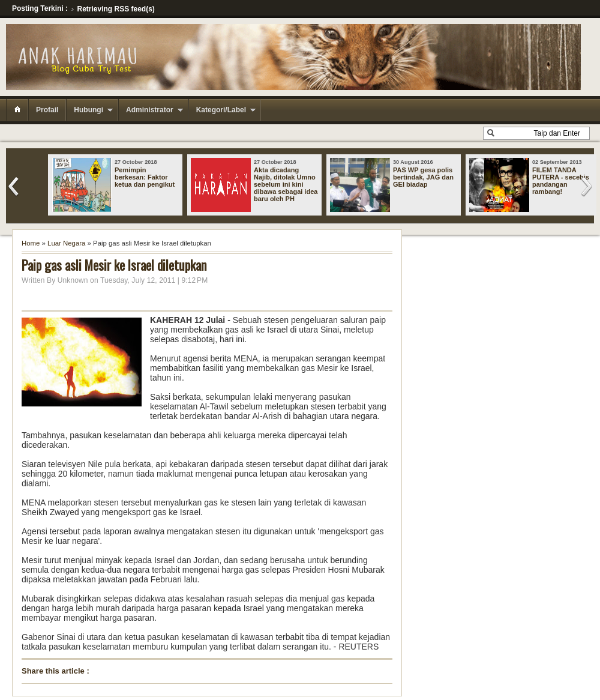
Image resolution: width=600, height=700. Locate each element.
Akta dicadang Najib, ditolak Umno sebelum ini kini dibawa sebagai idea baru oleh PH (286, 184)
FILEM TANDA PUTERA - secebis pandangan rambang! (561, 181)
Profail (47, 110)
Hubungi (88, 110)
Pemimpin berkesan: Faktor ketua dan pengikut (145, 177)
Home (31, 243)
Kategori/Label (221, 110)
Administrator (150, 110)
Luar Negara (66, 243)
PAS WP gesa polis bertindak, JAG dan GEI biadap (423, 177)
